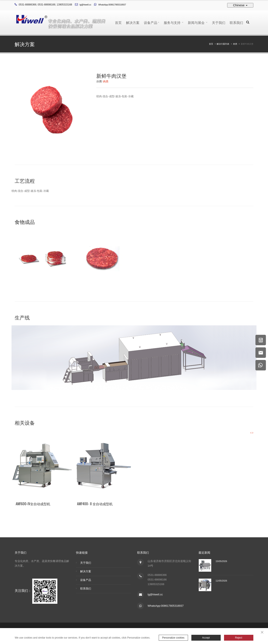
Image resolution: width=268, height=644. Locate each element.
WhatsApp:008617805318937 (112, 5)
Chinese (240, 5)
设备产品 (152, 22)
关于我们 (219, 22)
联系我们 (236, 22)
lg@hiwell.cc (85, 5)
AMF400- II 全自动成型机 (95, 504)
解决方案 (133, 22)
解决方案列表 (223, 44)
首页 (118, 22)
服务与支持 (174, 22)
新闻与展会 (198, 22)
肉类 (235, 44)
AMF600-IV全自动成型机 (33, 504)
